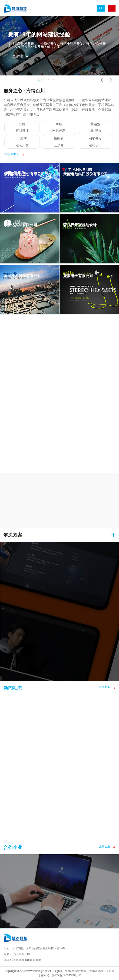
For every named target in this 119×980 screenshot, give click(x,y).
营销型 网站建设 (95, 130)
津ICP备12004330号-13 (67, 975)
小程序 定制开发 (22, 144)
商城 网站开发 (59, 130)
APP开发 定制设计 (95, 144)
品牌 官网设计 (22, 130)
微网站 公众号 (59, 144)
